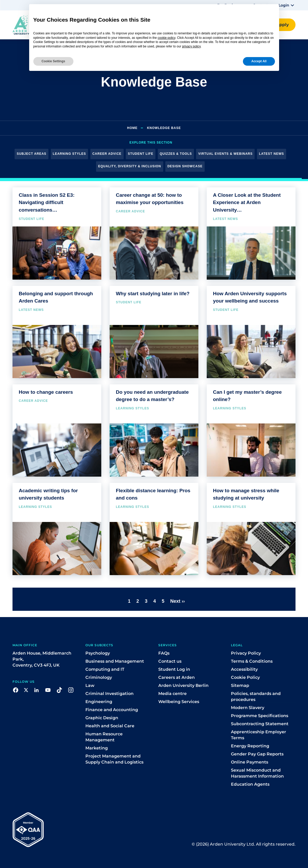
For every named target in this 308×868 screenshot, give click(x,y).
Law (90, 685)
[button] (287, 5)
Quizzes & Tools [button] (176, 154)
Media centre (172, 694)
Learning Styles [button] (70, 154)
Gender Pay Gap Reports (257, 754)
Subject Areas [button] (32, 154)
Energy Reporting (250, 746)
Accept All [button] (259, 61)
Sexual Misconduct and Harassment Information (257, 773)
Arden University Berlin (183, 685)
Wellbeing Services (179, 702)
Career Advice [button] (107, 154)
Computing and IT (105, 669)
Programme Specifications (260, 716)
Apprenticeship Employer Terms (259, 735)
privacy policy (191, 46)
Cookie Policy (245, 677)
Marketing (97, 748)
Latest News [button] (272, 154)
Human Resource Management (104, 737)
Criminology (99, 677)
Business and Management (115, 661)
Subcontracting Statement (260, 724)
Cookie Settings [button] (54, 61)
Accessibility (244, 669)
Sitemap (240, 685)
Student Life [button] (141, 154)
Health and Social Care (110, 726)
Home (132, 128)
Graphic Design (102, 718)
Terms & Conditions (252, 661)
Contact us (170, 661)
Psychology (98, 653)
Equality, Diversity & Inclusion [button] (130, 166)
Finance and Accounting (112, 710)
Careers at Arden (177, 677)
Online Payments (250, 762)
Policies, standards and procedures (256, 697)
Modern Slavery (248, 708)
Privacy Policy (246, 653)
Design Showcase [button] (185, 166)
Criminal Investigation (109, 694)
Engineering (99, 702)
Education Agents (250, 784)
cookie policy (167, 38)
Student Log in (174, 669)
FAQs (164, 653)
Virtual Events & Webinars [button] (225, 154)
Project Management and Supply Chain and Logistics (114, 759)
